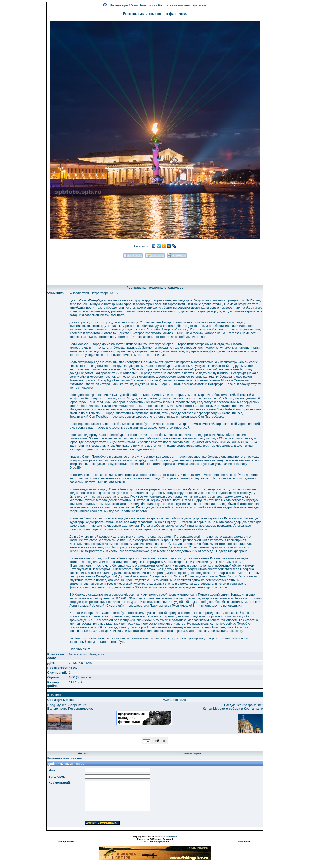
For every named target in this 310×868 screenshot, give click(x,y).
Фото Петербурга (143, 5)
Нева (92, 654)
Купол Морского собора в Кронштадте (233, 709)
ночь (101, 654)
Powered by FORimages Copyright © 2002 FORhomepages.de (155, 840)
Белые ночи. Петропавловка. (70, 709)
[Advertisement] (155, 270)
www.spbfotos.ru (174, 700)
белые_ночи (78, 654)
